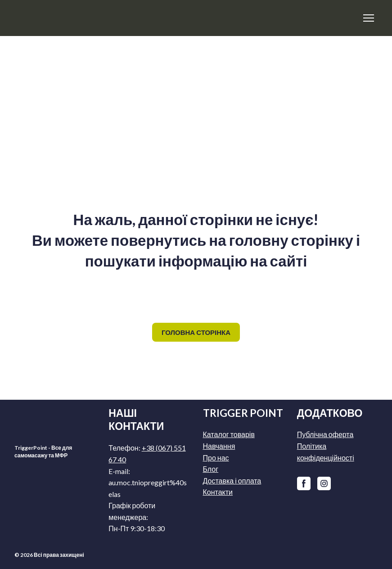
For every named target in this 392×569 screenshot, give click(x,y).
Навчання (219, 446)
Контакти (218, 492)
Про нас (216, 458)
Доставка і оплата (232, 481)
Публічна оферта (325, 434)
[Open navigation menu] (369, 18)
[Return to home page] (82, 18)
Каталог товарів (229, 434)
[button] (196, 332)
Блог (211, 469)
